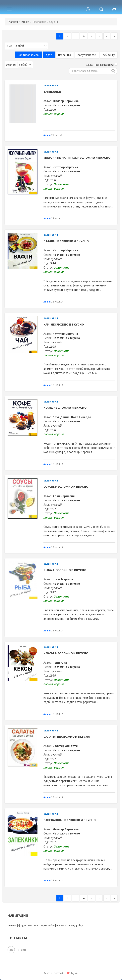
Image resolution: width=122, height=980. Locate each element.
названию (65, 55)
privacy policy (75, 925)
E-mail (17, 950)
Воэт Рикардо (81, 417)
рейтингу (109, 55)
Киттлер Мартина (65, 167)
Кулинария (51, 86)
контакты (34, 925)
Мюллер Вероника (66, 101)
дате (49, 55)
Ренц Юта (60, 663)
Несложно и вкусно (66, 105)
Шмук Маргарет (64, 579)
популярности (87, 55)
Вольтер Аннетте (65, 746)
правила (61, 925)
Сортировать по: (28, 55)
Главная (13, 22)
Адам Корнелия (64, 496)
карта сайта (48, 925)
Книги (25, 22)
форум (22, 925)
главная (12, 925)
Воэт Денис (61, 417)
